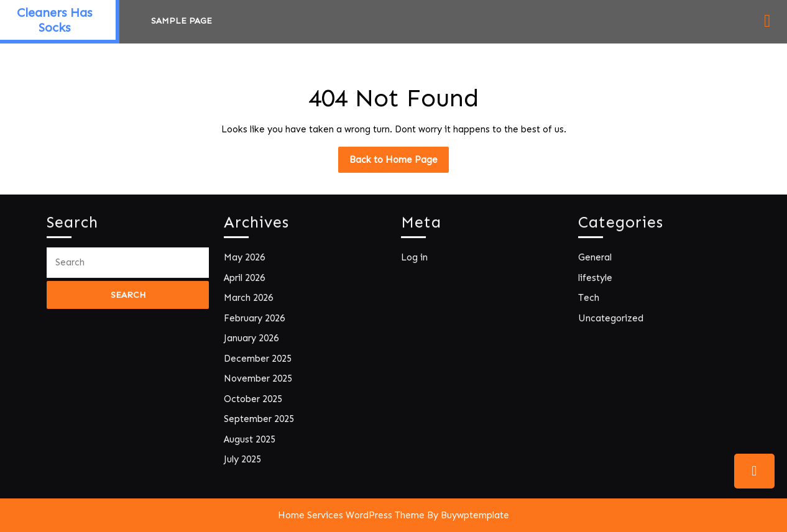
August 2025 (252, 435)
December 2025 (259, 358)
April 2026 (246, 280)
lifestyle (598, 280)
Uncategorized (613, 319)
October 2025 (255, 396)
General (597, 261)
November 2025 (260, 377)
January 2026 (253, 338)
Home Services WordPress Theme (351, 515)
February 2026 (256, 319)
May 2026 (246, 261)
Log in (417, 261)
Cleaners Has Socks (54, 20)
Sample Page (182, 21)
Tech (591, 300)
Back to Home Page (399, 163)
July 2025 (245, 455)
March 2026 (251, 300)
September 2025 (260, 416)
